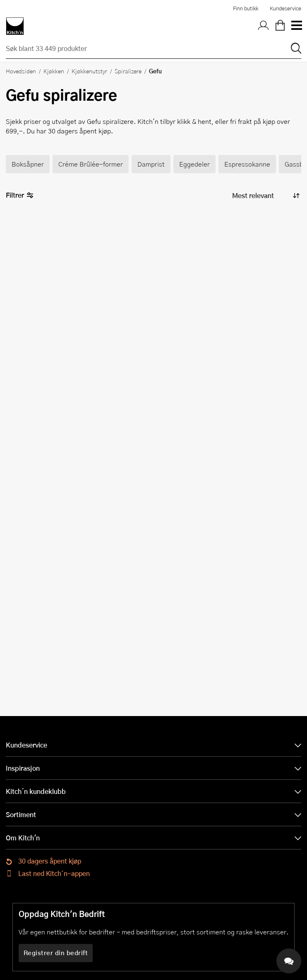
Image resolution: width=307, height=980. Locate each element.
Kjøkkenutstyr (89, 71)
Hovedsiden (21, 71)
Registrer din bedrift (56, 953)
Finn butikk (246, 8)
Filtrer (20, 195)
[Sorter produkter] (265, 196)
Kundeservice (285, 8)
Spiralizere (128, 71)
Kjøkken (54, 71)
